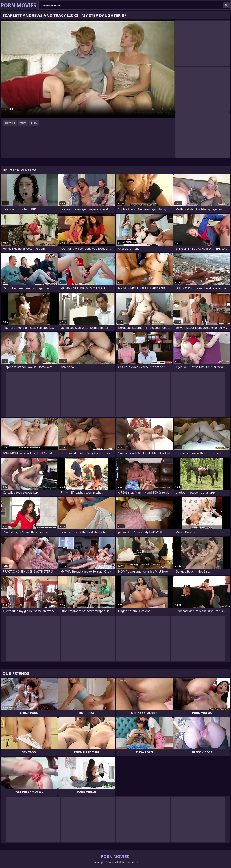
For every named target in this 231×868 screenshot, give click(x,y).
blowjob (10, 123)
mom (23, 123)
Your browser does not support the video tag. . (88, 69)
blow (34, 123)
